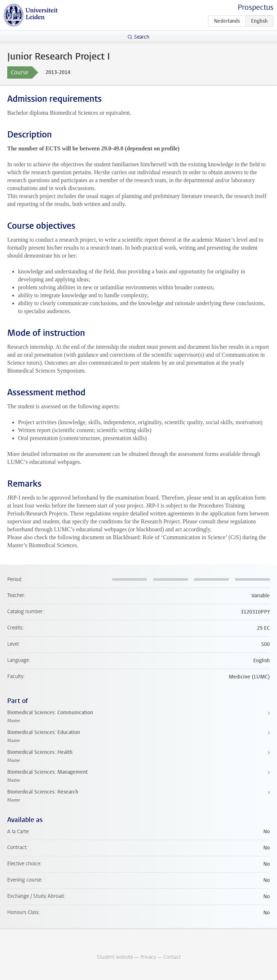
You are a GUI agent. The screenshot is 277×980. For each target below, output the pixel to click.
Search (142, 37)
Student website (115, 957)
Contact (172, 957)
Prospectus (256, 7)
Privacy (148, 957)
